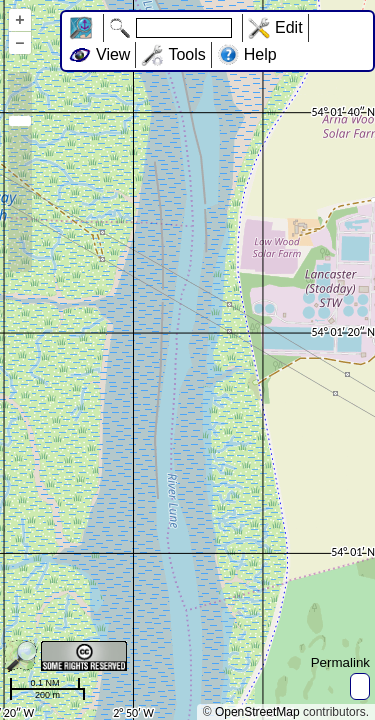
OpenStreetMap (257, 712)
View (113, 54)
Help (260, 54)
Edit (289, 27)
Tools (186, 54)
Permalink (340, 662)
